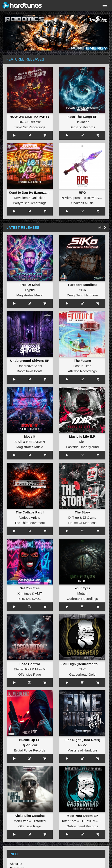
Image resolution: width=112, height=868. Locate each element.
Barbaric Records (82, 127)
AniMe (82, 745)
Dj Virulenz (30, 745)
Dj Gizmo (90, 517)
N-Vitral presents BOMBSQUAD (85, 198)
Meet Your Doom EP (82, 816)
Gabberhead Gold (82, 674)
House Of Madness (82, 523)
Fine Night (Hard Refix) (82, 740)
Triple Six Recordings (30, 127)
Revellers (21, 198)
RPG (82, 192)
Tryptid (30, 290)
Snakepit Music (82, 203)
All (102, 227)
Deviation (82, 122)
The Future (82, 361)
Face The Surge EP (82, 117)
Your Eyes (82, 588)
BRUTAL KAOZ (30, 599)
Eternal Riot (22, 669)
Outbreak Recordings (82, 599)
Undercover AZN (30, 366)
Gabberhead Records (82, 826)
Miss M (40, 669)
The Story (82, 512)
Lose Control (30, 664)
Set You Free (30, 588)
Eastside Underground (82, 447)
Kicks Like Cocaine (30, 816)
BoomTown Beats (30, 371)
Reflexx (35, 122)
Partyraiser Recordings (30, 203)
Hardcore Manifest (82, 285)
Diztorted (39, 821)
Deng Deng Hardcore (82, 295)
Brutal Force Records (30, 750)
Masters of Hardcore (82, 750)
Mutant (82, 593)
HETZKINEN (35, 442)
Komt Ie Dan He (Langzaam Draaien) (37, 192)
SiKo (82, 290)
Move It (30, 436)
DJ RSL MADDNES (95, 821)
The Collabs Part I (30, 512)
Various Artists (30, 517)
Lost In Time (82, 366)
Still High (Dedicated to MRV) (84, 664)
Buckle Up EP (30, 740)
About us (16, 864)
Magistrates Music (30, 295)
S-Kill (18, 442)
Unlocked (39, 198)
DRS (22, 122)
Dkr (81, 442)
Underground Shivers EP (30, 361)
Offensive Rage (30, 674)
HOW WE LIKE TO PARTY (30, 117)
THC (82, 669)
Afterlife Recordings (82, 371)
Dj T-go (74, 517)
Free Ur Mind (30, 285)
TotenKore (69, 821)
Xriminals (24, 593)
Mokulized (21, 821)
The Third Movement (30, 523)
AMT (38, 593)
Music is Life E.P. (82, 436)
